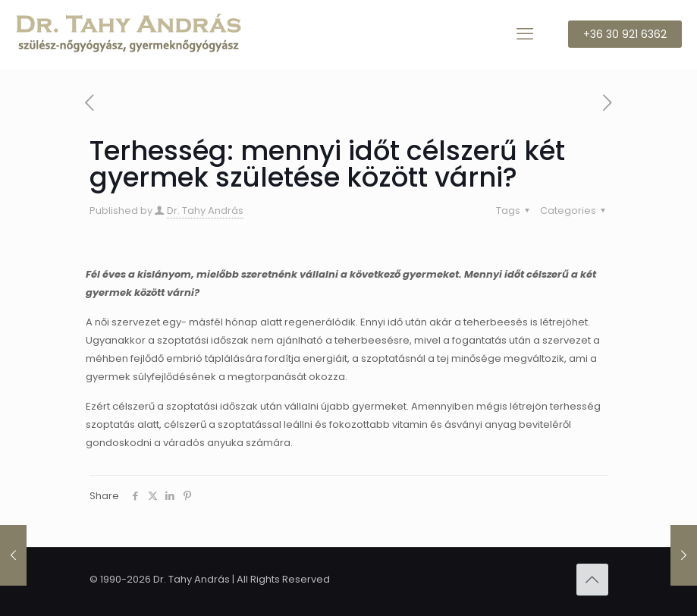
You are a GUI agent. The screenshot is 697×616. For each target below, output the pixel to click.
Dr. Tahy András (205, 211)
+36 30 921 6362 (625, 34)
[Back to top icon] (592, 580)
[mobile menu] (525, 34)
